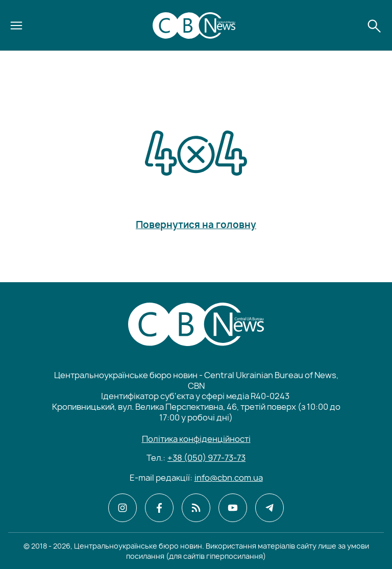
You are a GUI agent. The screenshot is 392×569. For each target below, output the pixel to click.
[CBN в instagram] (122, 508)
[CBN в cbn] (196, 508)
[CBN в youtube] (233, 508)
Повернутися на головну (196, 225)
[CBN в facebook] (159, 508)
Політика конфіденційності (196, 439)
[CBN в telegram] (269, 508)
